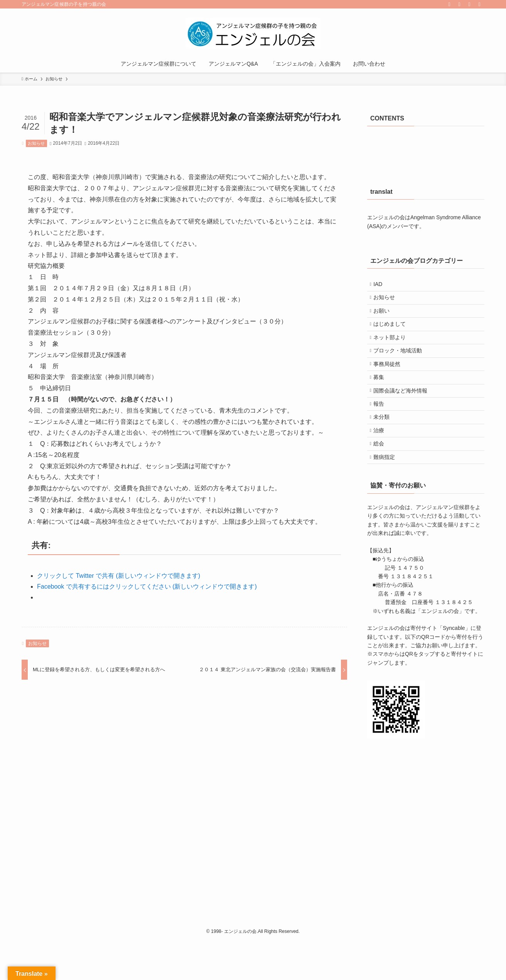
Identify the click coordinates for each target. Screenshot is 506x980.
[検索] (479, 4)
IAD (381, 286)
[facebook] (449, 4)
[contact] (469, 4)
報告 (382, 430)
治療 (382, 462)
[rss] (459, 4)
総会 (382, 478)
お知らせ (36, 143)
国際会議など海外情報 (404, 414)
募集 (382, 398)
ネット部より (393, 350)
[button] (396, 748)
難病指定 (388, 494)
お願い (385, 318)
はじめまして (393, 333)
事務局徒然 (390, 382)
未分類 (385, 446)
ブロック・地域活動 (401, 366)
